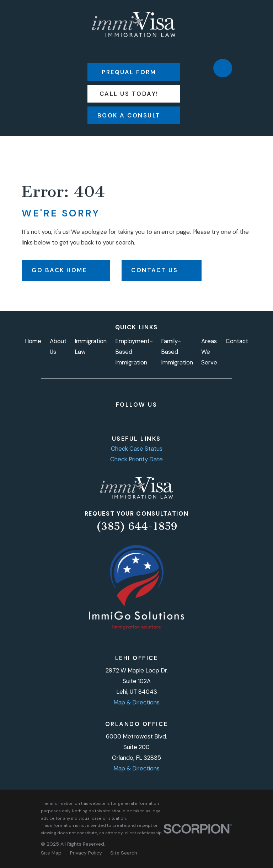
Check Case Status (137, 449)
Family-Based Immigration (177, 352)
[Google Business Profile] (175, 418)
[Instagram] (113, 418)
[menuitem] (51, 853)
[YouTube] (144, 418)
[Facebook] (97, 418)
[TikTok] (160, 418)
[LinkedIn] (129, 418)
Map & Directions (136, 702)
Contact (237, 341)
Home (33, 341)
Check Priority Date (136, 459)
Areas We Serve (209, 352)
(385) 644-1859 (136, 526)
